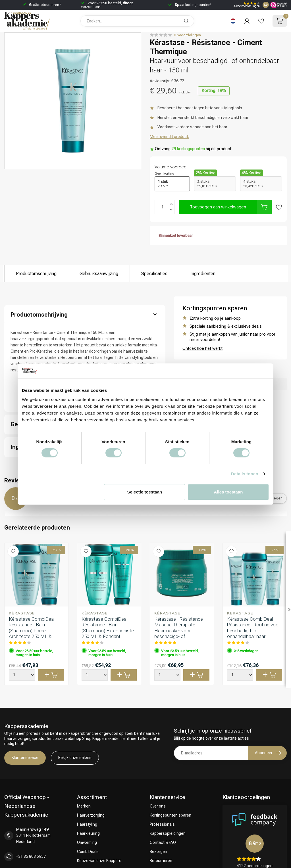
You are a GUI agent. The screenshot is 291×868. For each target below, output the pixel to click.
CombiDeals (88, 852)
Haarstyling (87, 824)
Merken (84, 806)
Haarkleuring (88, 833)
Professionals (162, 824)
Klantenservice (25, 758)
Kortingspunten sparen (171, 815)
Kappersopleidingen (168, 833)
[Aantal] (22, 675)
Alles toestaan (228, 492)
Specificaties (154, 274)
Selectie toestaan (145, 492)
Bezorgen (158, 852)
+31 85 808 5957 (31, 856)
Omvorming (87, 842)
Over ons (158, 806)
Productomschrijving (36, 274)
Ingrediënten (203, 274)
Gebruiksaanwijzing (99, 274)
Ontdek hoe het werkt (202, 348)
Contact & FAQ (163, 842)
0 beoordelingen (187, 35)
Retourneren (161, 861)
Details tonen (245, 474)
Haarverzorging (91, 815)
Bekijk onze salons (75, 758)
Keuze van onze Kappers (99, 861)
